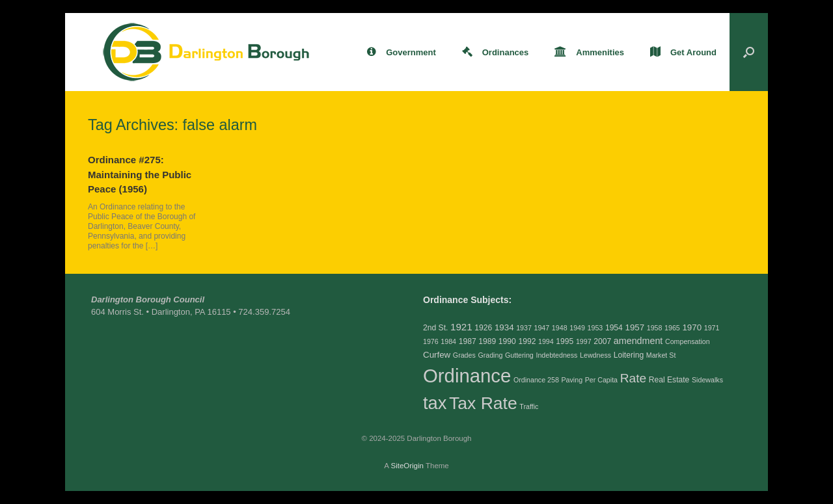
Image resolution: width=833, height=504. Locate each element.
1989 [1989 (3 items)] (487, 341)
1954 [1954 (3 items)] (614, 328)
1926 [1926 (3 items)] (483, 328)
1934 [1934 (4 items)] (504, 327)
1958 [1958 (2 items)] (655, 328)
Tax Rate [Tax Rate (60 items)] (483, 403)
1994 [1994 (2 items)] (546, 341)
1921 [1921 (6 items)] (461, 327)
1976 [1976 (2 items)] (431, 341)
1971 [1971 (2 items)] (712, 328)
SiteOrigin (407, 466)
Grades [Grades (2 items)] (464, 355)
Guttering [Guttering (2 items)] (519, 355)
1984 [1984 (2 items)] (448, 341)
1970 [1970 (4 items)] (692, 327)
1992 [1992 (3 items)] (527, 341)
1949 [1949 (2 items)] (577, 328)
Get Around (683, 52)
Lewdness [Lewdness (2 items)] (595, 355)
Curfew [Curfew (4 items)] (437, 355)
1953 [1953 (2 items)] (595, 328)
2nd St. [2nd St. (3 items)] (435, 328)
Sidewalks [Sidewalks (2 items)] (707, 380)
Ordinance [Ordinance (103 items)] (467, 376)
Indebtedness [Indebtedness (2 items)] (556, 355)
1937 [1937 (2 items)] (524, 328)
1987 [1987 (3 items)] (468, 341)
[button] (749, 52)
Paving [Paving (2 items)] (572, 380)
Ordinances (496, 52)
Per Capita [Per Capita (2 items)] (601, 380)
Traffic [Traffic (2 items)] (529, 406)
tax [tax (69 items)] (435, 403)
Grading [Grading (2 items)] (490, 355)
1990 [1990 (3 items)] (507, 341)
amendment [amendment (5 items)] (638, 341)
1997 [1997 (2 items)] (584, 341)
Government (402, 52)
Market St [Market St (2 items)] (661, 355)
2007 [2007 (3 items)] (602, 341)
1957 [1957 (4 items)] (635, 327)
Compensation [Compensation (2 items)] (688, 341)
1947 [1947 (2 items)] (542, 328)
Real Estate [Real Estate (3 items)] (669, 380)
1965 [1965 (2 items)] (672, 328)
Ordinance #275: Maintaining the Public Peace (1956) (140, 174)
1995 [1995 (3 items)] (565, 341)
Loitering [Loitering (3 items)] (629, 355)
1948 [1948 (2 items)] (560, 328)
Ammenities (589, 52)
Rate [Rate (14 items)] (633, 378)
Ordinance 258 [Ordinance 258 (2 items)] (536, 380)
